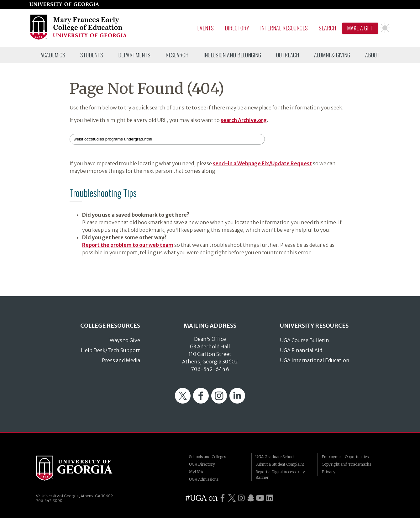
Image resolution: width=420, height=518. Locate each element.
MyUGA (196, 472)
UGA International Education (315, 360)
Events (205, 28)
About (372, 55)
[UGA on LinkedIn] (270, 498)
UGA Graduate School (275, 457)
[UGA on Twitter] (232, 498)
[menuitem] (53, 55)
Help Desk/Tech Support (110, 350)
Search (327, 28)
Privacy (328, 472)
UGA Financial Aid (301, 350)
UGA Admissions (204, 479)
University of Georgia (83, 468)
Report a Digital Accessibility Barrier (280, 475)
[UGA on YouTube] (260, 498)
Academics (53, 55)
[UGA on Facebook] (223, 498)
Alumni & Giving (332, 55)
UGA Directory (202, 464)
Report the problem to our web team (128, 245)
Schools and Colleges (207, 457)
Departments (134, 55)
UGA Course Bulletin (304, 340)
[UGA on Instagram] (241, 498)
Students (92, 55)
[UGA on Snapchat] (251, 498)
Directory (237, 28)
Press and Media (121, 360)
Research (177, 55)
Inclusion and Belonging (232, 55)
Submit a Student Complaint (280, 464)
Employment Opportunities (345, 457)
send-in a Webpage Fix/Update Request (262, 163)
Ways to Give (125, 340)
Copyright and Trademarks (346, 464)
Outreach (288, 55)
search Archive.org (244, 120)
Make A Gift (360, 28)
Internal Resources (284, 28)
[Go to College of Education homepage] (79, 39)
